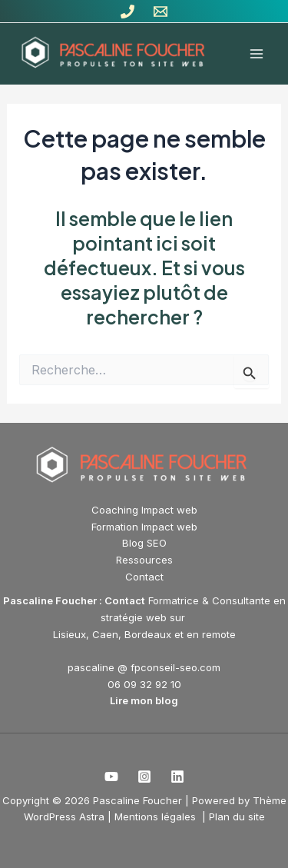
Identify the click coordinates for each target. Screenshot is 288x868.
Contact (144, 577)
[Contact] (161, 12)
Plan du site (237, 816)
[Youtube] (111, 777)
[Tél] (127, 12)
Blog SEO (144, 543)
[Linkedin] (177, 777)
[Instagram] (144, 777)
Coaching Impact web (144, 510)
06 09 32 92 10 (144, 684)
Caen (105, 634)
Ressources (144, 560)
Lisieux (70, 634)
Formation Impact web (144, 527)
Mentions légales (157, 816)
